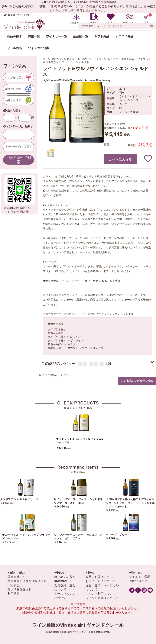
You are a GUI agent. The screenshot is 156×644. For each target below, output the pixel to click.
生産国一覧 (81, 36)
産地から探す (56, 333)
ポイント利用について (101, 594)
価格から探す (12, 111)
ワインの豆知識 (38, 48)
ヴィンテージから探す (18, 126)
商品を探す (14, 36)
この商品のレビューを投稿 (137, 381)
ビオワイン (77, 340)
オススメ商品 (124, 36)
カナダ (71, 344)
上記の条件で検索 (18, 160)
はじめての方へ (65, 577)
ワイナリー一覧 (57, 36)
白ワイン (75, 337)
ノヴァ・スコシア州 (91, 348)
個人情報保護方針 (20, 589)
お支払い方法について (101, 581)
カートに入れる (120, 159)
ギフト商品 (102, 36)
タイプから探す (57, 329)
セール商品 (14, 48)
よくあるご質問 (140, 577)
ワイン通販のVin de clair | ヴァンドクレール (78, 625)
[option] (77, 112)
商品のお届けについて (101, 577)
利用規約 (14, 594)
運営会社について (20, 577)
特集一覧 (34, 36)
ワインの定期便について (102, 598)
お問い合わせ (138, 581)
